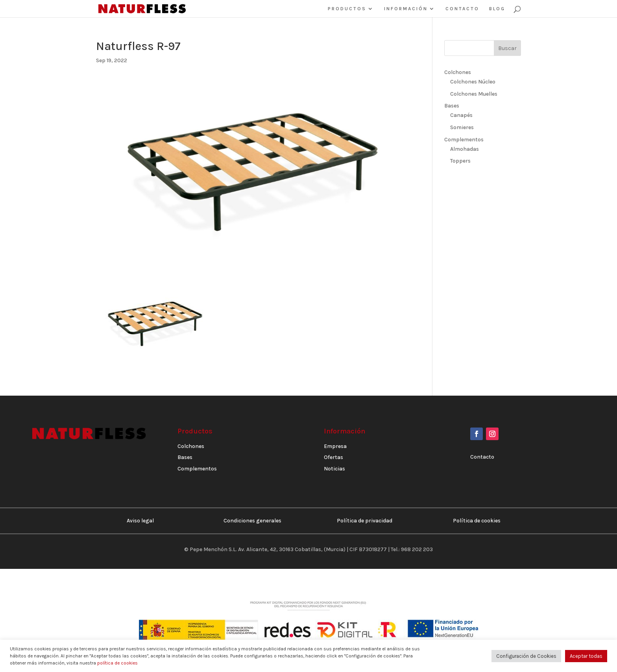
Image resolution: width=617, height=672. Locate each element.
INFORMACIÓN (406, 9)
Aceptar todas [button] (586, 656)
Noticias (334, 469)
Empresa (335, 446)
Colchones (458, 72)
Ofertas (333, 457)
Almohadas (465, 149)
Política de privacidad (365, 521)
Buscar (507, 48)
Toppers (460, 161)
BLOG (497, 9)
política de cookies (117, 663)
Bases (452, 106)
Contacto (482, 457)
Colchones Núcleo (473, 82)
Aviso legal (140, 521)
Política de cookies (477, 521)
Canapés (461, 115)
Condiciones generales (252, 521)
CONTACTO (462, 9)
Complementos (464, 140)
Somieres (462, 127)
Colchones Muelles (474, 94)
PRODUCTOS (347, 9)
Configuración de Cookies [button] (526, 656)
